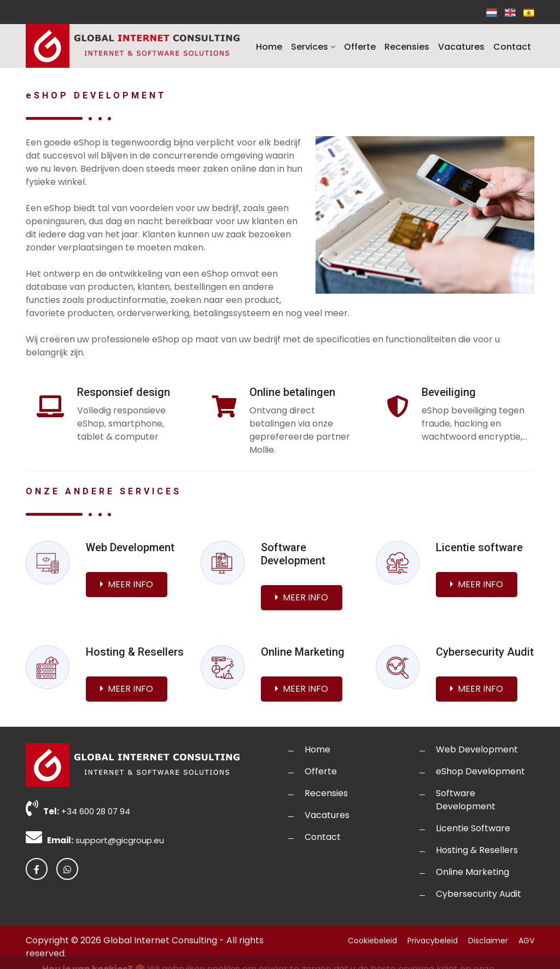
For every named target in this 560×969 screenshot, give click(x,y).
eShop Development (480, 771)
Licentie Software (473, 828)
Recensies (407, 47)
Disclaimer (488, 941)
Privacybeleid (433, 941)
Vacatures (461, 47)
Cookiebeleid (372, 941)
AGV (526, 941)
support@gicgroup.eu (120, 840)
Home (269, 47)
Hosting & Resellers (477, 850)
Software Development (466, 800)
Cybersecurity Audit (479, 894)
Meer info (127, 584)
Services (313, 47)
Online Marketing (472, 872)
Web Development (477, 749)
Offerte (360, 47)
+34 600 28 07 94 (96, 811)
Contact (512, 47)
